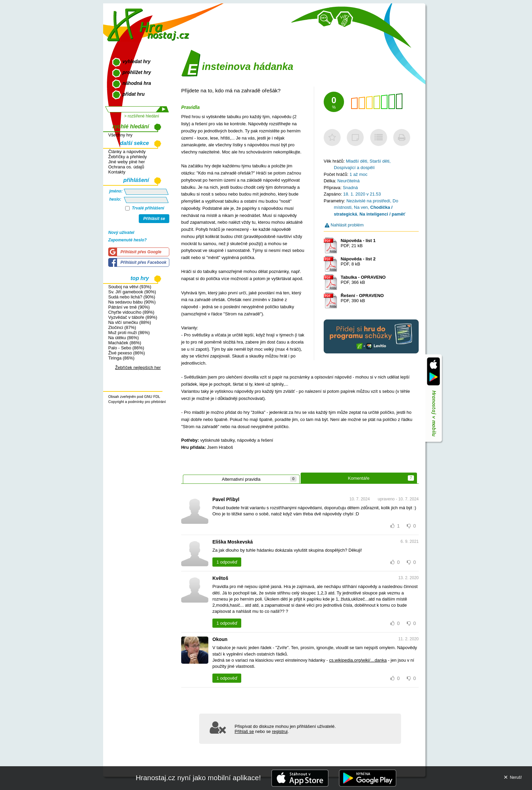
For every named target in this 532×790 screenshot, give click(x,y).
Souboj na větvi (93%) (130, 287)
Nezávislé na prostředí (368, 201)
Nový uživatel (121, 233)
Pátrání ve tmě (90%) (129, 307)
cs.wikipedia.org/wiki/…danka (358, 660)
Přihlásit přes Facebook (143, 262)
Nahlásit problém (344, 225)
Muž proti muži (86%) (129, 333)
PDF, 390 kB (362, 298)
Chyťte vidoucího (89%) (131, 312)
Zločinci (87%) (122, 327)
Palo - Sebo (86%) (126, 348)
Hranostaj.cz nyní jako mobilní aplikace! (198, 778)
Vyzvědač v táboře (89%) (133, 317)
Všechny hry (120, 135)
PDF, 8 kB (358, 261)
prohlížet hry (137, 72)
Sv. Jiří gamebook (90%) (132, 292)
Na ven (361, 207)
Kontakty (117, 172)
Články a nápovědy (127, 152)
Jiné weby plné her (127, 162)
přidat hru (134, 94)
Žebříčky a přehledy (128, 157)
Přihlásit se (154, 219)
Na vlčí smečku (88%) (130, 322)
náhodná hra (137, 83)
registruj (280, 731)
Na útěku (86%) (123, 338)
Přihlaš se (244, 731)
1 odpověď (227, 562)
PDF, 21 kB (358, 243)
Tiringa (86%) (121, 358)
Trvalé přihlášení (145, 208)
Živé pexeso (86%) (127, 353)
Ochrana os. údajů (126, 167)
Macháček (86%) (125, 343)
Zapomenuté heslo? (127, 240)
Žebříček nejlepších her (138, 368)
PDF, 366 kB (363, 280)
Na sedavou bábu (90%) (132, 302)
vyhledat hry (136, 61)
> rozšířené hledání (142, 116)
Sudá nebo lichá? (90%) (132, 297)
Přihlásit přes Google (141, 252)
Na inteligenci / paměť (383, 214)
